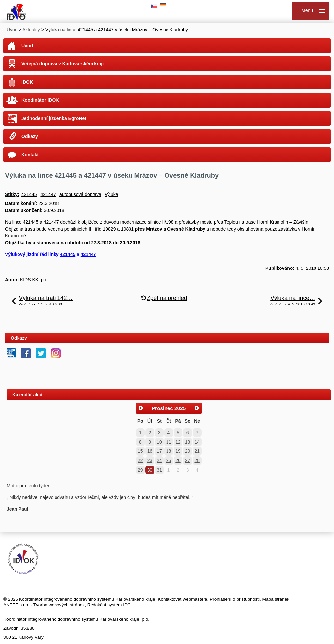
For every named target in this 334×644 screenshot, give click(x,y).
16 (150, 451)
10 (159, 442)
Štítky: (12, 194)
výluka (112, 194)
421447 (48, 194)
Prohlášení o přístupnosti (235, 599)
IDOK (27, 82)
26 (178, 460)
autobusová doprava (80, 194)
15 (140, 451)
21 (197, 451)
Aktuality (31, 30)
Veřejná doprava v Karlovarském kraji (63, 64)
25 (169, 460)
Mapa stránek (276, 599)
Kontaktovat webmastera (182, 599)
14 (197, 442)
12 (178, 442)
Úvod (12, 30)
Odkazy (30, 136)
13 (187, 442)
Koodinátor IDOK (40, 100)
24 (159, 460)
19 (178, 451)
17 (159, 451)
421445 (29, 194)
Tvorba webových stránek (59, 605)
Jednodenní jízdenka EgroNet (54, 118)
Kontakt (30, 155)
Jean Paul (17, 509)
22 (140, 460)
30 (150, 470)
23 (150, 460)
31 (159, 470)
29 (140, 470)
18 (169, 451)
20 (187, 451)
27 (187, 460)
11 (169, 442)
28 (197, 460)
